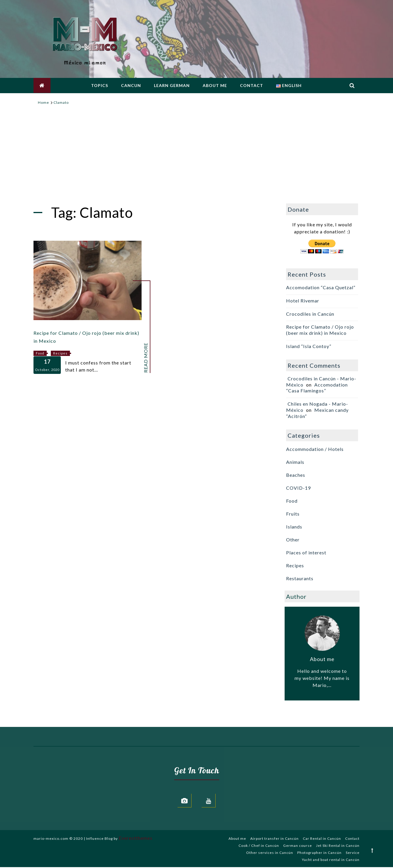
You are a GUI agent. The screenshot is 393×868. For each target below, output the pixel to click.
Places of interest (306, 552)
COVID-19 (298, 488)
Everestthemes (136, 839)
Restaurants (300, 578)
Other (293, 540)
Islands (294, 527)
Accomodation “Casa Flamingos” (317, 388)
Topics (100, 86)
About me (215, 86)
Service (353, 853)
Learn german (172, 86)
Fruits (293, 514)
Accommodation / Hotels (315, 449)
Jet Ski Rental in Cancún (338, 846)
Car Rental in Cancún (322, 839)
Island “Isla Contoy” (309, 346)
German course (298, 846)
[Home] (43, 102)
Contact (252, 86)
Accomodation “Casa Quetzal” (321, 287)
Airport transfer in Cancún (274, 839)
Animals (295, 462)
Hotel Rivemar (303, 301)
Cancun (131, 86)
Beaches (296, 475)
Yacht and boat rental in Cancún (331, 861)
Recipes (60, 353)
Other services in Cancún (270, 853)
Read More (146, 358)
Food (40, 353)
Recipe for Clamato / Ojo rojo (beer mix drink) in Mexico (320, 330)
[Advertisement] (196, 158)
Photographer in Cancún (319, 853)
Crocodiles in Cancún (310, 314)
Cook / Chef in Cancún (259, 846)
